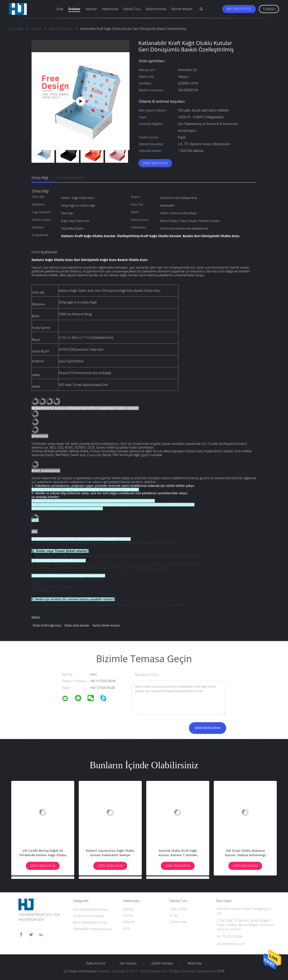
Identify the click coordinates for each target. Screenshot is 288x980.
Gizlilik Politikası (162, 963)
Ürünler (74, 9)
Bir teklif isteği (239, 9)
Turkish (269, 9)
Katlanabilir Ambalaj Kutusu (93, 929)
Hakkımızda (110, 9)
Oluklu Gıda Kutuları (77, 625)
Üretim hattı (178, 922)
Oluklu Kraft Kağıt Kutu (47, 625)
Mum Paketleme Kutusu (90, 922)
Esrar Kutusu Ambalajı (89, 916)
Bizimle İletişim (182, 9)
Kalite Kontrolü (156, 9)
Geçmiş (128, 909)
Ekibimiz (129, 922)
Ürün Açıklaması (70, 178)
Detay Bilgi (40, 178)
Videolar (91, 9)
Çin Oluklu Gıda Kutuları (80, 971)
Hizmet (128, 915)
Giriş (126, 928)
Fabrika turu (132, 9)
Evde (60, 9)
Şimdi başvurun (155, 163)
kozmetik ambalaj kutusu (91, 909)
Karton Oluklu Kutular (106, 625)
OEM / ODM (178, 909)
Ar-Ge (174, 915)
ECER (221, 971)
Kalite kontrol (96, 963)
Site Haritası (128, 963)
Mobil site (195, 963)
